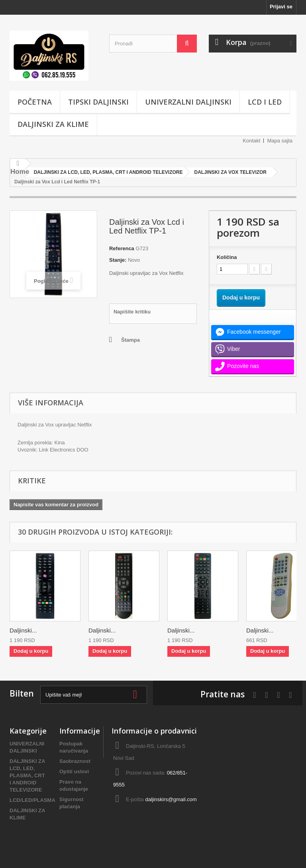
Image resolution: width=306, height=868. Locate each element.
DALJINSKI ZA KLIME (53, 124)
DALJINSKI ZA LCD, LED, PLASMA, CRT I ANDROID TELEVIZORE (27, 776)
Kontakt (251, 141)
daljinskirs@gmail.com (171, 799)
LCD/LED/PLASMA (32, 800)
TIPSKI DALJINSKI (98, 102)
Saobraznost (75, 761)
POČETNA (35, 102)
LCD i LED (265, 102)
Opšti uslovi (74, 772)
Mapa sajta (280, 141)
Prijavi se (281, 7)
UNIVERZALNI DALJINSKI (188, 102)
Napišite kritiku (132, 312)
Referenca (122, 248)
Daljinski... (23, 630)
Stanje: (118, 260)
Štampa (130, 340)
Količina (227, 257)
